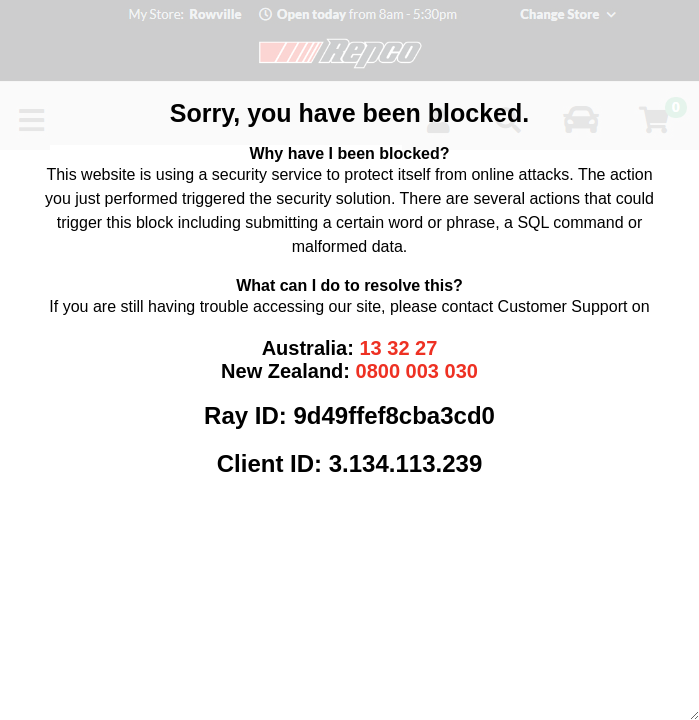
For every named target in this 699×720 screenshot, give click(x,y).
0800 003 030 (417, 371)
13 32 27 (398, 348)
